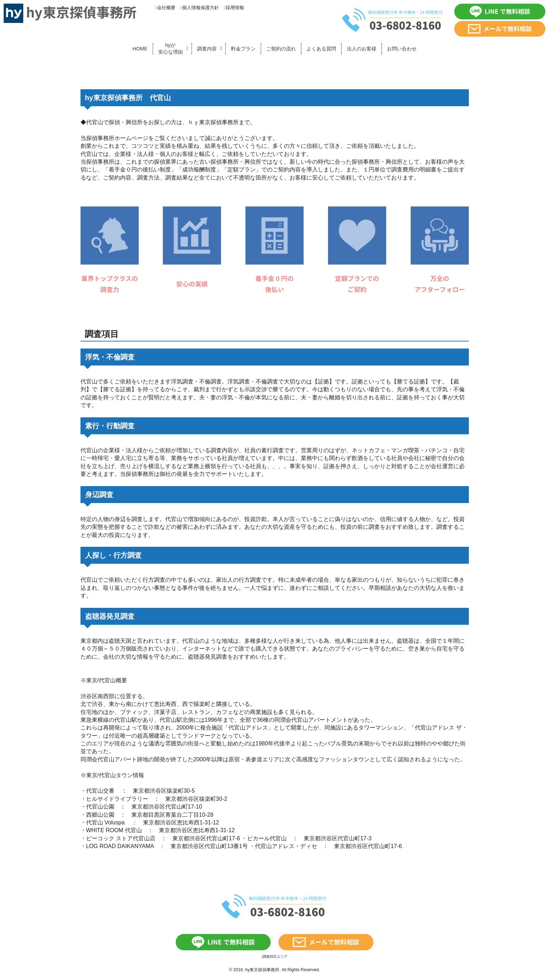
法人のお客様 (362, 49)
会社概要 (165, 8)
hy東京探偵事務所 (262, 970)
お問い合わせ (402, 49)
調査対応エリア (275, 957)
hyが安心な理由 (171, 49)
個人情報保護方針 (200, 8)
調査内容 (207, 49)
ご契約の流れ (281, 49)
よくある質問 (321, 49)
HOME (140, 49)
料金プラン (243, 49)
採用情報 (234, 8)
